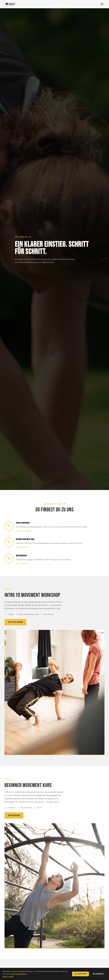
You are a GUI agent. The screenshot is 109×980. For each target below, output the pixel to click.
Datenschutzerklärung (18, 974)
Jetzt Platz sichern (15, 625)
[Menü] (102, 4)
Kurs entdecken (23, 550)
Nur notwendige (98, 974)
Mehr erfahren (22, 567)
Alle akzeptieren (81, 974)
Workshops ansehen (24, 534)
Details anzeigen (8, 977)
